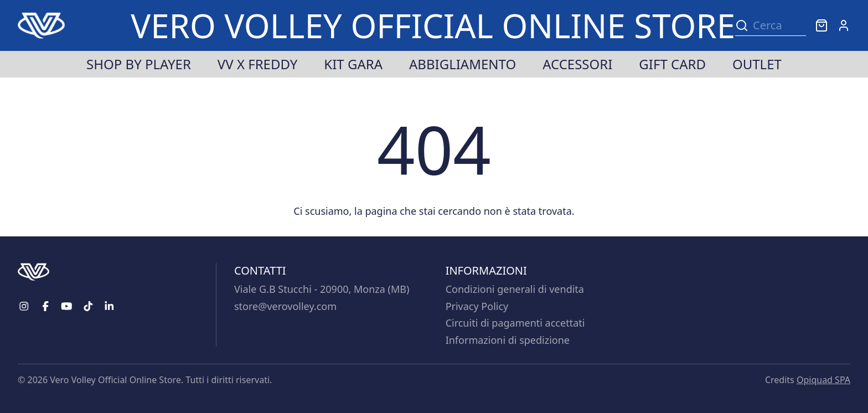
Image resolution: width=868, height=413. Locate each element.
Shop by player (139, 64)
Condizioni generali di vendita (515, 289)
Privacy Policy (477, 306)
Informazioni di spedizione (508, 340)
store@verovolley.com (285, 306)
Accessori (577, 64)
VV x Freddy (257, 64)
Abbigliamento (463, 64)
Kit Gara (353, 64)
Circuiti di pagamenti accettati (515, 323)
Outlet (757, 64)
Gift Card (672, 64)
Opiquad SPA (823, 380)
